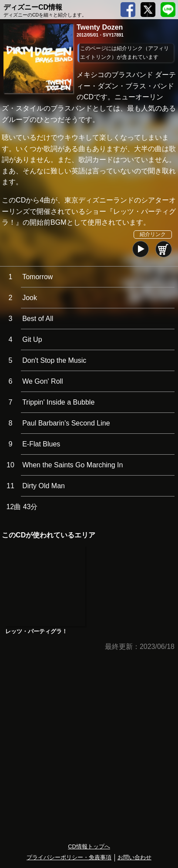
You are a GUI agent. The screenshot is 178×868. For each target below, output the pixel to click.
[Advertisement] (89, 748)
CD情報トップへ (89, 846)
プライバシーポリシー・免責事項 (69, 857)
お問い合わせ (134, 857)
